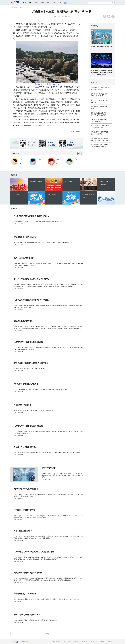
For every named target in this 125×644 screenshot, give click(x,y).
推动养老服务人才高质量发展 (25, 594)
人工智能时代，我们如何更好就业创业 (29, 342)
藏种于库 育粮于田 (43, 468)
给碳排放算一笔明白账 (23, 405)
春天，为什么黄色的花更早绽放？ (27, 615)
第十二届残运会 (17, 195)
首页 (12, 7)
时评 (36, 3)
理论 (42, 3)
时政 (24, 3)
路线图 (101, 128)
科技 (54, 3)
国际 (30, 3)
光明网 (59, 16)
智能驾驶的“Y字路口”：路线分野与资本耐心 (31, 363)
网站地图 (110, 641)
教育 (60, 3)
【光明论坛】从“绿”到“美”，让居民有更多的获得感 (34, 552)
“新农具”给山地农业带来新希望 (26, 384)
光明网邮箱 (101, 641)
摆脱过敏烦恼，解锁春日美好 (25, 237)
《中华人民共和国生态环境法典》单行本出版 (31, 300)
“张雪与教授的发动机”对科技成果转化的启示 (31, 216)
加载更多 (47, 634)
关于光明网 (67, 641)
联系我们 (84, 641)
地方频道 (16, 7)
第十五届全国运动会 (53, 195)
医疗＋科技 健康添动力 (23, 531)
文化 (48, 3)
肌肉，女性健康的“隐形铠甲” (25, 258)
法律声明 (93, 641)
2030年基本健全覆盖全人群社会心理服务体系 (31, 279)
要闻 (21, 7)
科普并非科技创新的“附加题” (25, 447)
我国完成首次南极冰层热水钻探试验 (28, 573)
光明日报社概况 (56, 641)
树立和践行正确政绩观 (36, 182)
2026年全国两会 (69, 182)
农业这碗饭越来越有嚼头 (23, 321)
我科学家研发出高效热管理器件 (26, 489)
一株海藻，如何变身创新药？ (25, 510)
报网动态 (76, 641)
